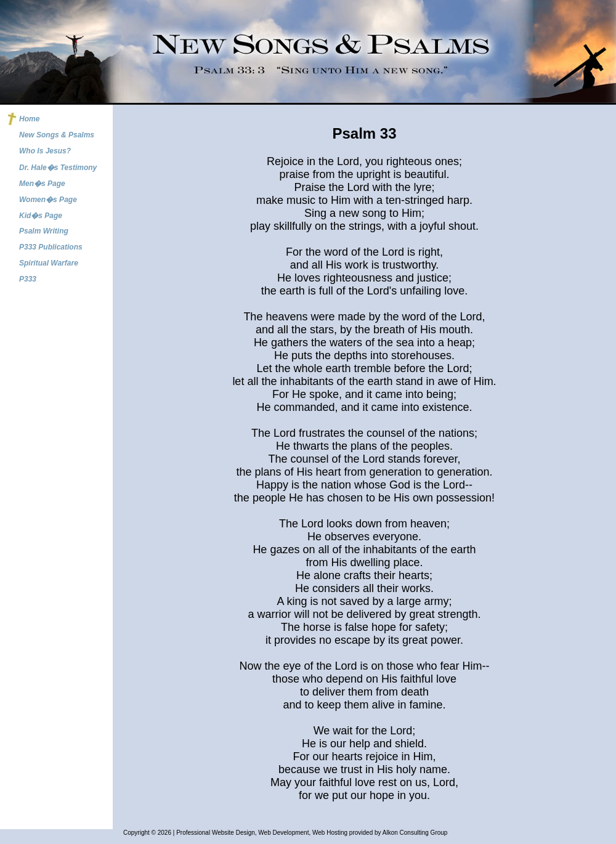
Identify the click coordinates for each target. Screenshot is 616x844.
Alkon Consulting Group (415, 833)
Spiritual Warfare (49, 263)
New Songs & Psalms (57, 135)
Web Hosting (330, 833)
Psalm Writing (44, 231)
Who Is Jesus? (45, 151)
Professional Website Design (216, 833)
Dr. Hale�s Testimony (58, 168)
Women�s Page (48, 200)
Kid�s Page (41, 216)
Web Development (283, 833)
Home (29, 119)
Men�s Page (42, 184)
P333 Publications (51, 247)
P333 (28, 279)
